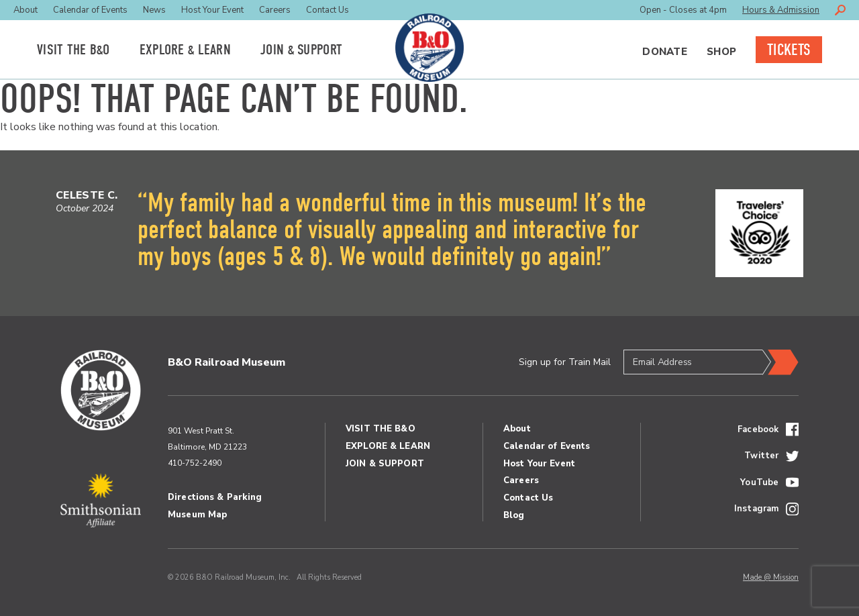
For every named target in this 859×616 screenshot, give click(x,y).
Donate (665, 52)
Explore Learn (185, 50)
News (154, 10)
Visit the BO (73, 50)
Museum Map (197, 515)
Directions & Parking (215, 497)
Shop (721, 52)
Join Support (301, 50)
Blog (514, 515)
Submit (780, 362)
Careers (275, 10)
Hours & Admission (781, 10)
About (26, 10)
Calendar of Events (90, 10)
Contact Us (327, 10)
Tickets (789, 50)
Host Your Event (212, 10)
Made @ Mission (771, 577)
